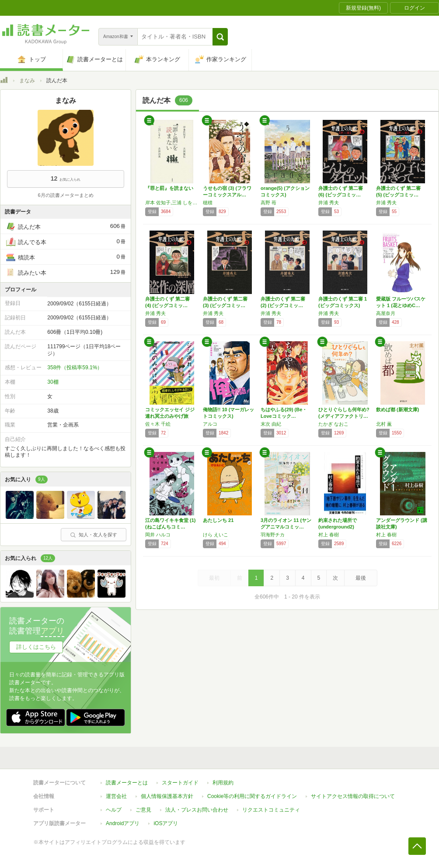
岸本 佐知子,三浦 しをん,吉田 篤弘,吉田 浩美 (172, 203)
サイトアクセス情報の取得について (353, 796)
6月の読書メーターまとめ (65, 195)
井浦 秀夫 (329, 203)
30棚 (53, 382)
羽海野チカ (273, 535)
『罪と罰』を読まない (169, 188)
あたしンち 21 (218, 520)
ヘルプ (114, 810)
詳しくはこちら (36, 647)
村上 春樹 (329, 535)
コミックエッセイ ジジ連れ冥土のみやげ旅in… (170, 416)
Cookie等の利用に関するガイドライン (252, 796)
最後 (361, 578)
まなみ (27, 80)
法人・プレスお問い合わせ (197, 810)
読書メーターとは (127, 783)
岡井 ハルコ (158, 535)
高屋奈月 (386, 313)
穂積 (208, 203)
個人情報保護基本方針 (167, 796)
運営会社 (116, 796)
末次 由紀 (271, 424)
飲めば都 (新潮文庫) (397, 409)
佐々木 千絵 (158, 424)
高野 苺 (268, 203)
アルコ (210, 424)
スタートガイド (180, 783)
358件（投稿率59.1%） (75, 367)
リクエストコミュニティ (271, 810)
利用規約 (223, 783)
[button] (220, 37)
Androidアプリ (123, 823)
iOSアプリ (166, 823)
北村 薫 (384, 424)
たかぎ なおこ (333, 424)
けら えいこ (216, 535)
